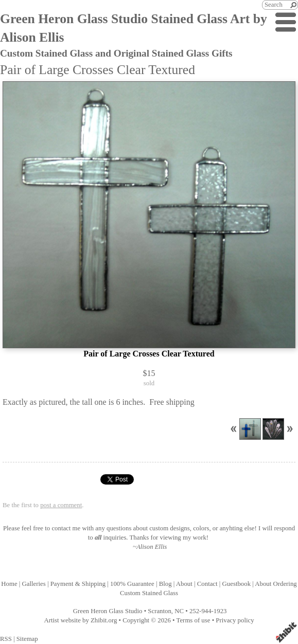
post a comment (61, 505)
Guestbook (236, 584)
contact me (66, 528)
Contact (207, 584)
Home (9, 584)
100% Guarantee (132, 584)
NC (179, 611)
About (184, 584)
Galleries (34, 584)
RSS (6, 639)
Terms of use (194, 620)
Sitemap (27, 639)
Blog (165, 584)
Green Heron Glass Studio (108, 611)
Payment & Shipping (78, 584)
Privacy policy (235, 620)
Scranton (160, 611)
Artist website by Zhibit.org (80, 620)
